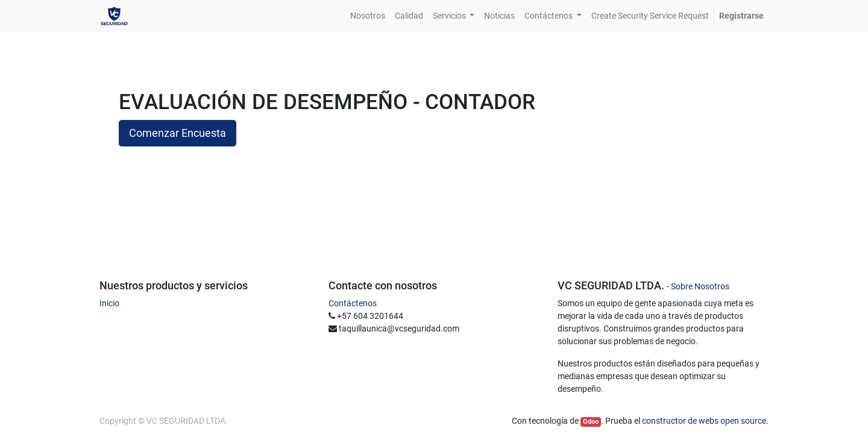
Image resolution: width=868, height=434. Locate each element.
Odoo (591, 422)
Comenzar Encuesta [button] (178, 133)
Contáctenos (353, 303)
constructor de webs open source (704, 421)
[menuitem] (368, 16)
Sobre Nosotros (700, 286)
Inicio (109, 303)
